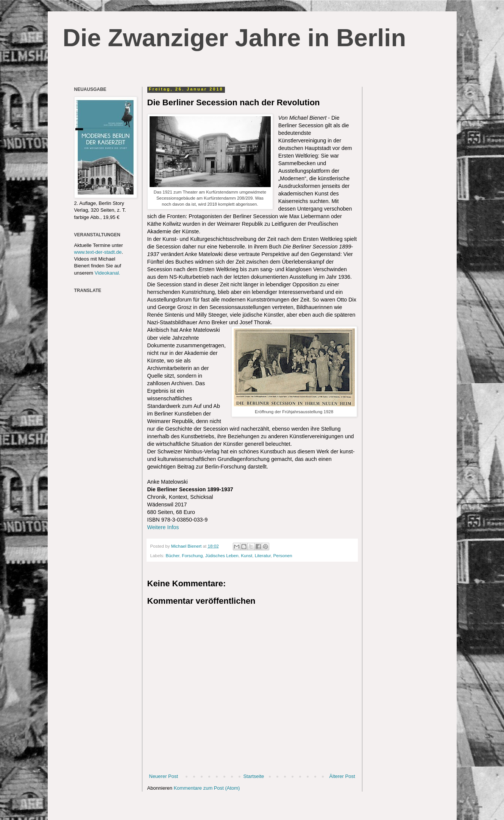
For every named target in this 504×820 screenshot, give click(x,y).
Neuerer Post (164, 776)
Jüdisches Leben (222, 555)
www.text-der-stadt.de (98, 252)
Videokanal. (108, 273)
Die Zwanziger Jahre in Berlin (235, 38)
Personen (282, 555)
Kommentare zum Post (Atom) (207, 788)
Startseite (254, 776)
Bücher (172, 555)
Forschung (192, 555)
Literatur (263, 555)
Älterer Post (342, 776)
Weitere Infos (163, 527)
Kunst (247, 555)
